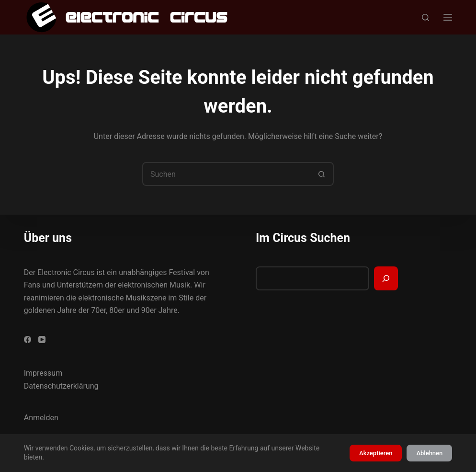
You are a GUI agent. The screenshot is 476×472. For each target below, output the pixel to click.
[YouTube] (42, 340)
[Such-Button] (322, 174)
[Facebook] (28, 340)
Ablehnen (429, 453)
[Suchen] (425, 17)
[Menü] (448, 17)
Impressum (43, 373)
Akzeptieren (376, 453)
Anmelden (41, 418)
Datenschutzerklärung (61, 386)
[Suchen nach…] (226, 174)
